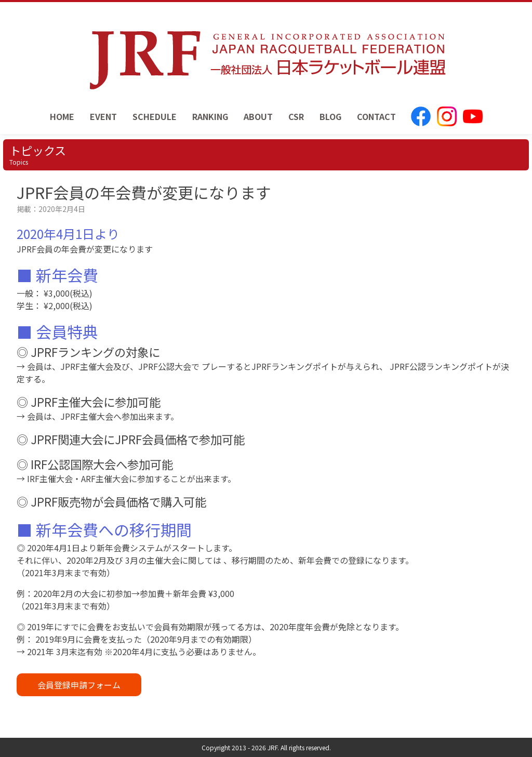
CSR (296, 116)
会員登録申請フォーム (79, 685)
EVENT (103, 116)
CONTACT (376, 116)
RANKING (210, 116)
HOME (62, 116)
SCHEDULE (155, 116)
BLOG (330, 116)
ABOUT (258, 116)
